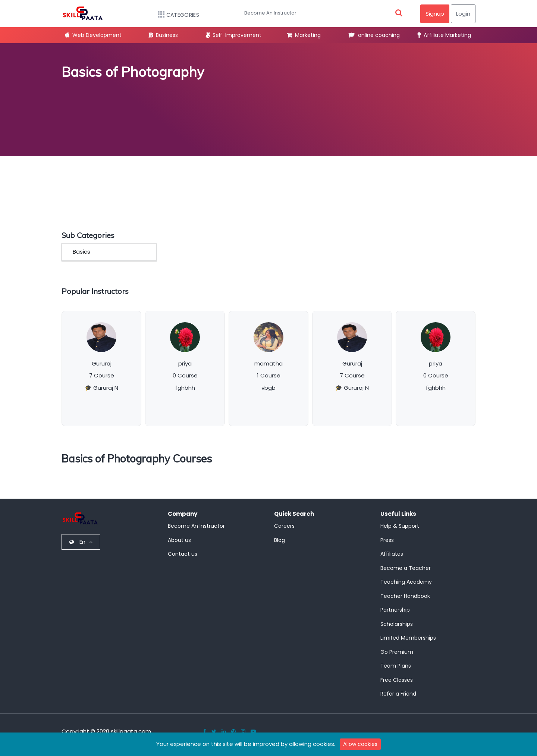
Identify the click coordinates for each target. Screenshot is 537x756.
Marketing (304, 35)
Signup (435, 14)
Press (387, 540)
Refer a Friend (398, 694)
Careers (284, 526)
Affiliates (392, 554)
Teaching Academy (406, 582)
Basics (81, 252)
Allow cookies (360, 744)
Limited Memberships (408, 638)
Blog (280, 540)
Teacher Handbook (405, 596)
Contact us (183, 554)
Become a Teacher (406, 568)
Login (463, 14)
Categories (175, 15)
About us (179, 540)
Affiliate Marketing (444, 35)
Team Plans (396, 666)
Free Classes (397, 680)
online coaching (374, 35)
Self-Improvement (234, 35)
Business (163, 35)
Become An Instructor (270, 13)
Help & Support (400, 526)
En (81, 542)
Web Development (93, 35)
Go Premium (397, 652)
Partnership (395, 610)
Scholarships (397, 624)
